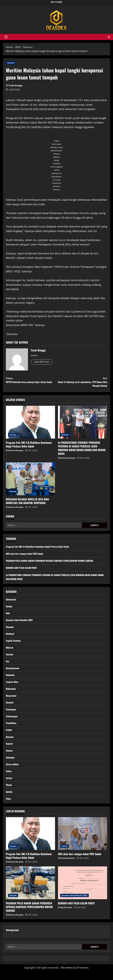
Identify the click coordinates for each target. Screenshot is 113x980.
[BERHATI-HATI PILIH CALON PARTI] (83, 892)
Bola (8, 616)
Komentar (11, 680)
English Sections (14, 644)
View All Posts (42, 362)
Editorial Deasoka (16, 453)
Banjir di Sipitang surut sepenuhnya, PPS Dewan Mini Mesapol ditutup (82, 383)
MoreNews (67, 976)
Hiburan (10, 651)
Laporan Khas (12, 687)
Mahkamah (11, 694)
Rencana (10, 744)
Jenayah (10, 659)
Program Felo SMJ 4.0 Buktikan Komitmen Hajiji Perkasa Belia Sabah (29, 447)
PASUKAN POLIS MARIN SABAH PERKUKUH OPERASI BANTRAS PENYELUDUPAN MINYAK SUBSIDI (51, 563)
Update (9, 800)
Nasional (10, 708)
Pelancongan (12, 722)
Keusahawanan (13, 673)
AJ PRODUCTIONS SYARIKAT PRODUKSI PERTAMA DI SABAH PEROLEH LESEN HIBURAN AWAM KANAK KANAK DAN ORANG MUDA (82, 450)
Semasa (11, 63)
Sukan (9, 779)
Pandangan (11, 715)
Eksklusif (10, 637)
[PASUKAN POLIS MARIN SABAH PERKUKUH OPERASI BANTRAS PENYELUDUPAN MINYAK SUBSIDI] (30, 892)
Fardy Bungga (15, 85)
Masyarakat (11, 701)
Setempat (11, 765)
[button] (6, 37)
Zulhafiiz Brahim (67, 867)
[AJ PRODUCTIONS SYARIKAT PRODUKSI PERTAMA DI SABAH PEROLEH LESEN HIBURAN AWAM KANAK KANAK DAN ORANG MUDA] (83, 424)
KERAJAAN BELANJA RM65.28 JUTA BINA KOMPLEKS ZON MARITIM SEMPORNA (27, 503)
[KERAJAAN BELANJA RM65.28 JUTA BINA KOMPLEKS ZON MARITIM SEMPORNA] (30, 481)
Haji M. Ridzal (66, 916)
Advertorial (11, 602)
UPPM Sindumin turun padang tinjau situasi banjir (31, 383)
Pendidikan (11, 729)
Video (9, 807)
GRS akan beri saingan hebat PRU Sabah (25, 556)
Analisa (9, 609)
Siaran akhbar (12, 772)
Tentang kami (12, 939)
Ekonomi (10, 630)
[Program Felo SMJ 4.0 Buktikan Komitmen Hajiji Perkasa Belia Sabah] (30, 424)
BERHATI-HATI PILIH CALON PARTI (22, 570)
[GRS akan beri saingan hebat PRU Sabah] (83, 843)
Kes (8, 666)
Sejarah (9, 751)
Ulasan (9, 793)
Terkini (9, 786)
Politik (9, 737)
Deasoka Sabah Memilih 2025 (20, 623)
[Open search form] (109, 37)
